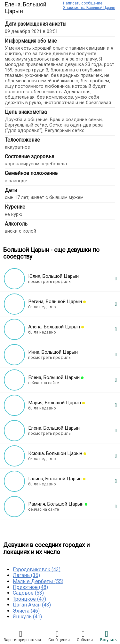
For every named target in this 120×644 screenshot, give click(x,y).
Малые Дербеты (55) (38, 581)
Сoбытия (85, 636)
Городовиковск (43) (37, 570)
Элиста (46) (26, 611)
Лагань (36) (26, 575)
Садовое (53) (28, 593)
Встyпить (108, 636)
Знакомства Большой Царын (89, 8)
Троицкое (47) (29, 599)
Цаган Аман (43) (32, 605)
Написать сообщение (83, 3)
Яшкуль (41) (27, 617)
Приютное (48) (30, 587)
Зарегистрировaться (22, 636)
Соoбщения (59, 636)
